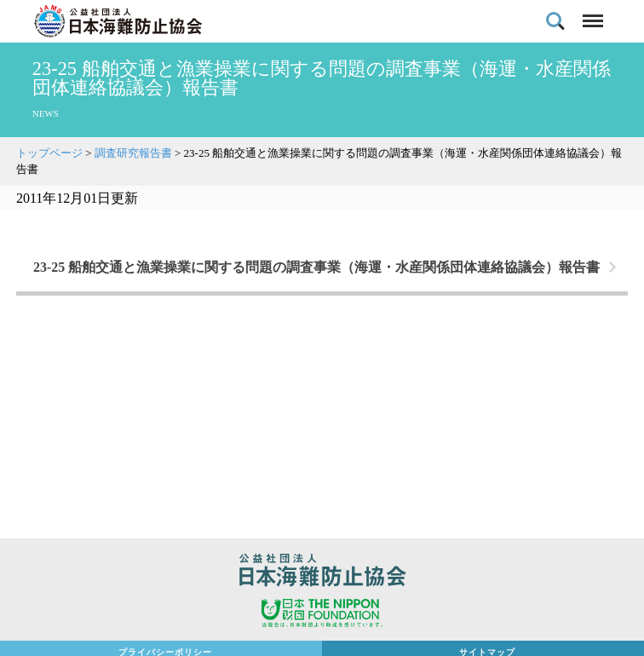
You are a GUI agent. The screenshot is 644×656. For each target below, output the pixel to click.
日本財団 (322, 615)
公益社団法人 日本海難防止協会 (322, 573)
